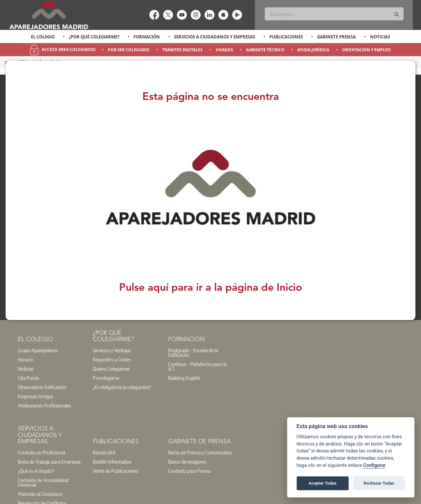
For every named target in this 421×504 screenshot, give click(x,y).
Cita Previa (28, 378)
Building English (184, 378)
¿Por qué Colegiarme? (94, 37)
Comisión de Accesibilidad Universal (43, 482)
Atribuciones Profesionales (44, 405)
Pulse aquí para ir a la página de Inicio (211, 288)
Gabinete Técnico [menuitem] (265, 50)
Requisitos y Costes (112, 359)
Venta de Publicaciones (115, 471)
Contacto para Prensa (189, 471)
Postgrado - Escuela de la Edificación (193, 353)
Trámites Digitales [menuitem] (182, 50)
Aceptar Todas (322, 483)
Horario (25, 359)
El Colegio (43, 37)
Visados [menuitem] (224, 50)
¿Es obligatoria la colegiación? (122, 387)
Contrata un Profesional (41, 452)
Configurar (374, 465)
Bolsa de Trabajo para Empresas (49, 462)
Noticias (380, 37)
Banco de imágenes (187, 462)
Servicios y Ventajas (112, 350)
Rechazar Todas (379, 483)
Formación (147, 37)
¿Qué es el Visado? (36, 471)
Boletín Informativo (112, 462)
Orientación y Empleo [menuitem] (366, 50)
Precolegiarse (106, 378)
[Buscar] (334, 14)
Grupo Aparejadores (38, 350)
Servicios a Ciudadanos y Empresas (215, 37)
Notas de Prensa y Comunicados (200, 452)
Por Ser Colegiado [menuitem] (129, 50)
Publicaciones (286, 37)
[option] (43, 37)
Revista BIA (104, 452)
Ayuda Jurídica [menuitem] (313, 50)
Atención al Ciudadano (40, 494)
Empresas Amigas (36, 396)
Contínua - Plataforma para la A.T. (197, 366)
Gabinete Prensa (336, 37)
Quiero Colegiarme (111, 369)
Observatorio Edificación (42, 387)
